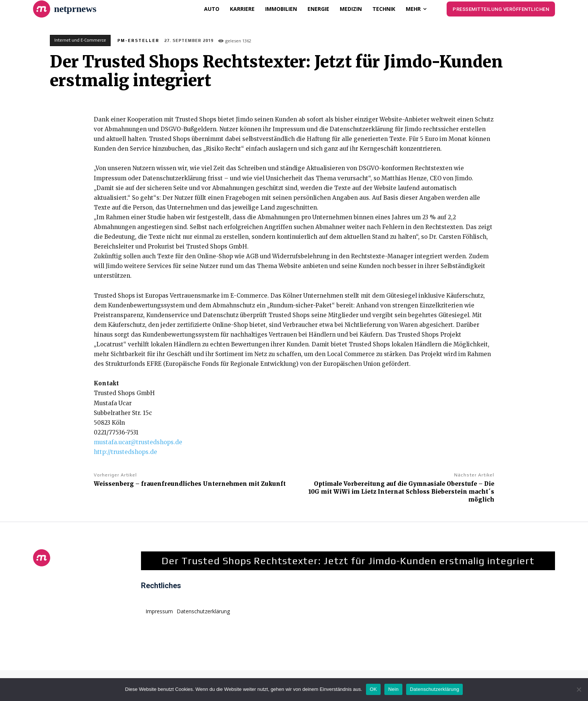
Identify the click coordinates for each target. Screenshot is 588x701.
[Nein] (579, 689)
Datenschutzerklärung (434, 689)
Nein (393, 689)
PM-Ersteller (138, 40)
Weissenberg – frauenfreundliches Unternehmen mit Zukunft (190, 484)
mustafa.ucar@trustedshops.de (138, 442)
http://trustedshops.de (125, 452)
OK (373, 689)
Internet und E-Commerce (80, 40)
